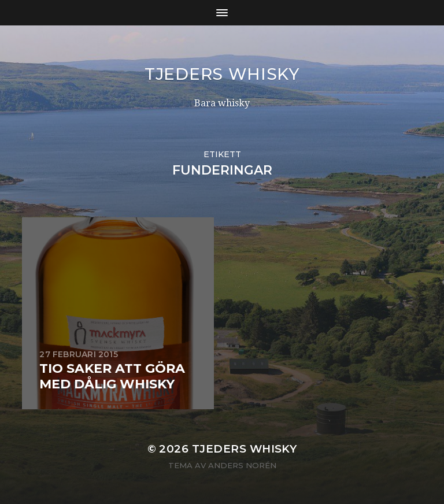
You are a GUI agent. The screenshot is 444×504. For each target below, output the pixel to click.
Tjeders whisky (222, 74)
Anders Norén (242, 465)
